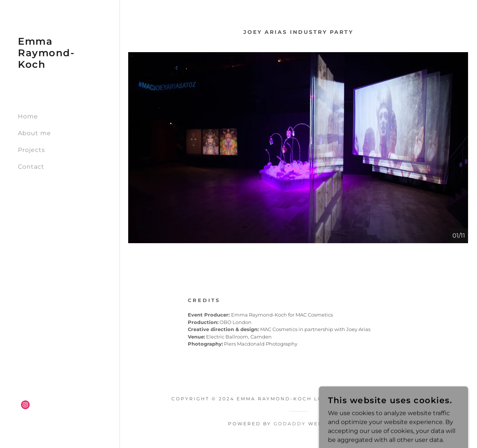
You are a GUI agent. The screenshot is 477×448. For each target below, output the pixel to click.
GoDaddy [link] (290, 424)
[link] (60, 66)
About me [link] (34, 133)
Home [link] (28, 116)
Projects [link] (31, 150)
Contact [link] (31, 167)
